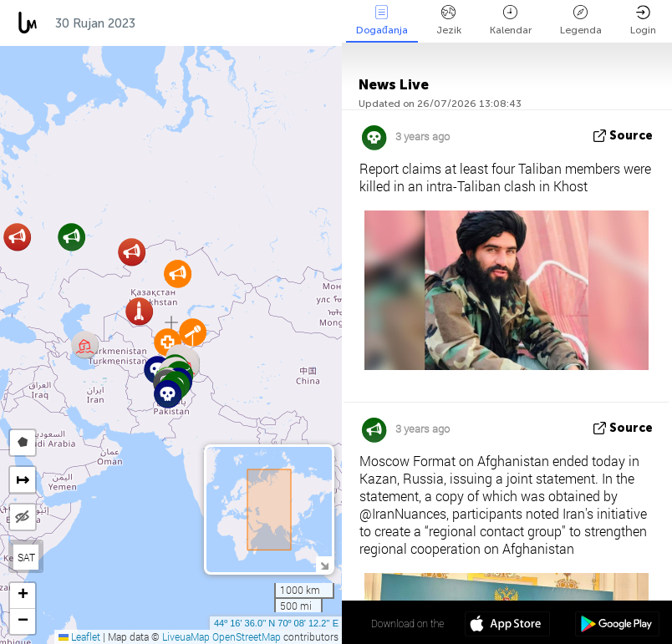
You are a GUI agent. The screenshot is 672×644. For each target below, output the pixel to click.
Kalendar (511, 20)
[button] (168, 394)
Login (643, 20)
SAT (26, 557)
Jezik (449, 20)
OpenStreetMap (247, 636)
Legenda (581, 20)
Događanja (382, 20)
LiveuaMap (186, 636)
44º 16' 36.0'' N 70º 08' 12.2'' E (276, 623)
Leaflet (79, 636)
